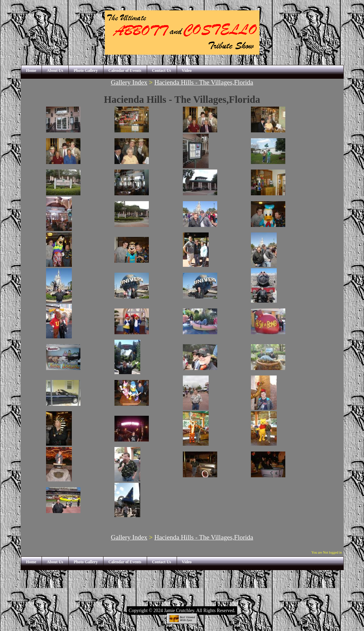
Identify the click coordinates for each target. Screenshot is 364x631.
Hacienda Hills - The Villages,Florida (204, 82)
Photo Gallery (86, 71)
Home (31, 71)
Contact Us (162, 71)
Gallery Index (129, 82)
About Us (55, 71)
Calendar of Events (125, 71)
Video (187, 71)
